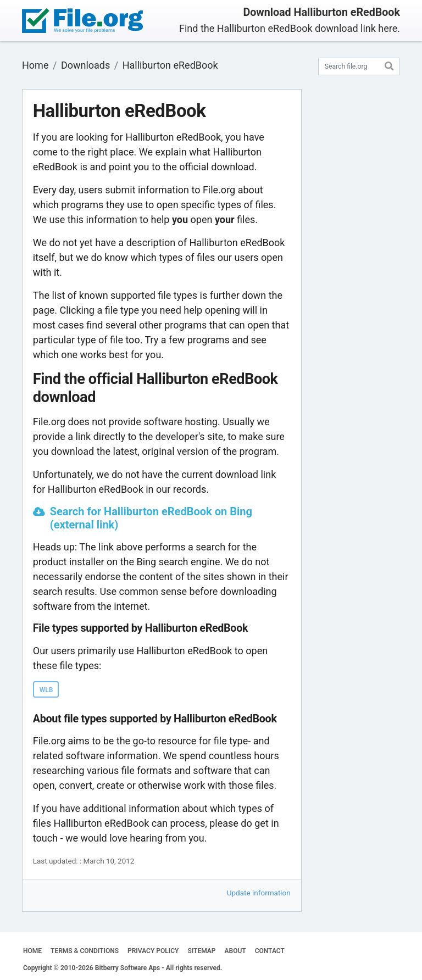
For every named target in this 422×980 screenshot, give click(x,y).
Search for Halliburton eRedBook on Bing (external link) (151, 518)
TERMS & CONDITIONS (85, 951)
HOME (32, 951)
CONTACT (270, 951)
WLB (46, 690)
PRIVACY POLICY (153, 951)
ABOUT (235, 951)
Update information (259, 893)
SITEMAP (201, 951)
